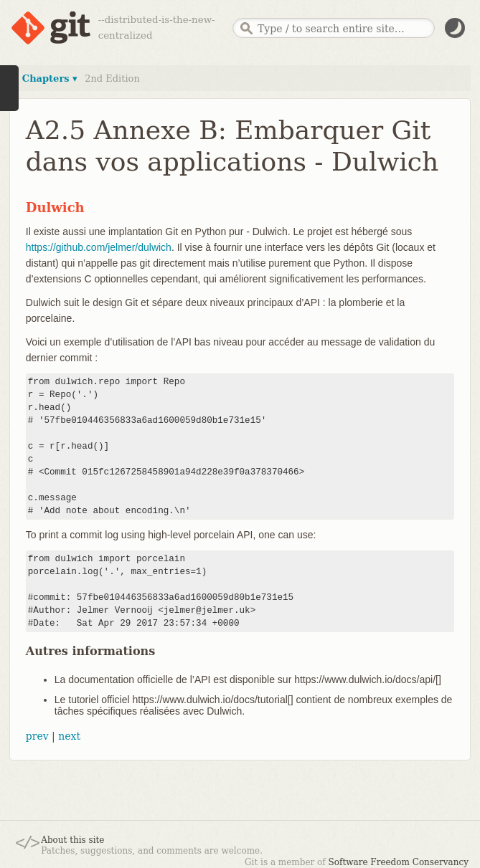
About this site (72, 840)
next (69, 736)
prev (37, 736)
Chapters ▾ (50, 78)
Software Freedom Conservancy (399, 862)
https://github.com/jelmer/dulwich (99, 247)
